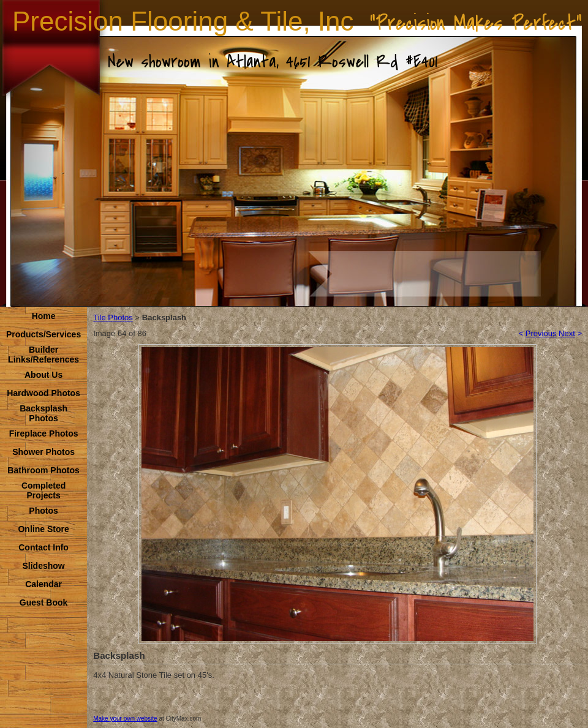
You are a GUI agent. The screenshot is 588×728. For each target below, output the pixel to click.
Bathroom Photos (43, 470)
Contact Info (43, 547)
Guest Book (44, 602)
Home (44, 316)
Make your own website (125, 719)
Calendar (43, 584)
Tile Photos (113, 317)
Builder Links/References (43, 355)
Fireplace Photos (44, 433)
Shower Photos (43, 452)
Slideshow (43, 566)
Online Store (43, 529)
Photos (43, 511)
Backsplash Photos (43, 413)
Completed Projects (43, 490)
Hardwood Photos (43, 393)
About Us (43, 375)
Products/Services (43, 334)
